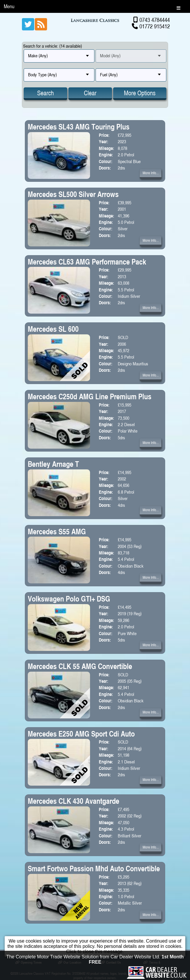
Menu (9, 6)
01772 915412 (155, 26)
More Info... (151, 173)
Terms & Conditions (152, 965)
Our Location (70, 962)
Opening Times (28, 962)
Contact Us (111, 962)
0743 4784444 (155, 20)
